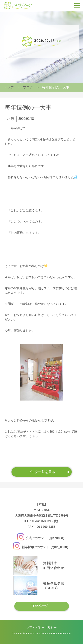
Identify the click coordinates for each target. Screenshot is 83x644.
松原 (11, 119)
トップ (9, 87)
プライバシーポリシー (42, 628)
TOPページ (40, 606)
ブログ (28, 87)
